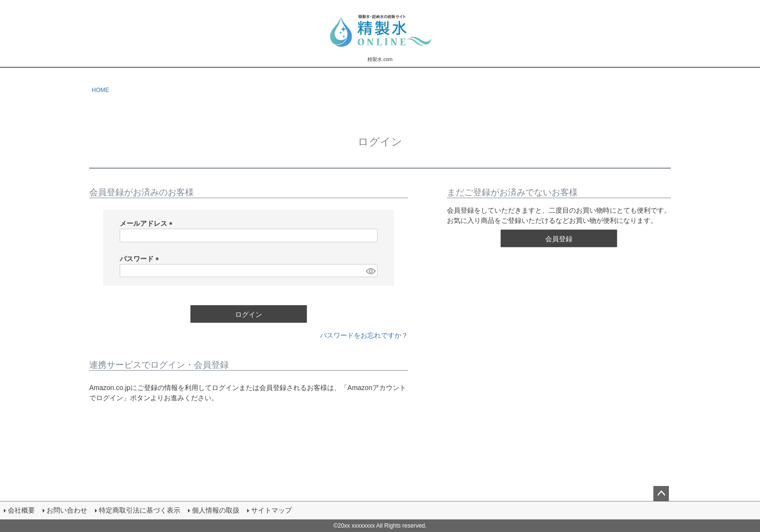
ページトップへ (661, 494)
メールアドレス (148, 223)
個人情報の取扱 (216, 510)
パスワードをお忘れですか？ (364, 335)
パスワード (141, 259)
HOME (100, 90)
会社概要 (21, 510)
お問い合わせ (67, 510)
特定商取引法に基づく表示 (140, 510)
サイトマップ (271, 510)
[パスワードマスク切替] (370, 271)
